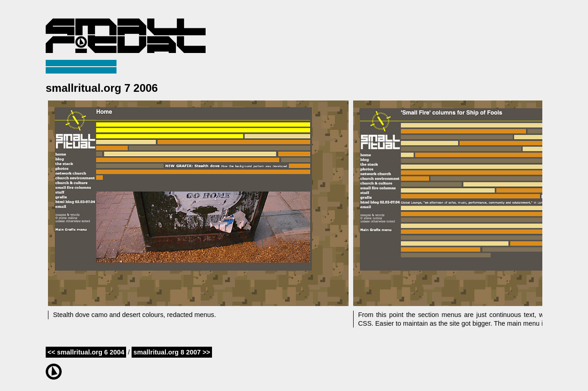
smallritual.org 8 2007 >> (172, 352)
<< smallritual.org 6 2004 (86, 352)
